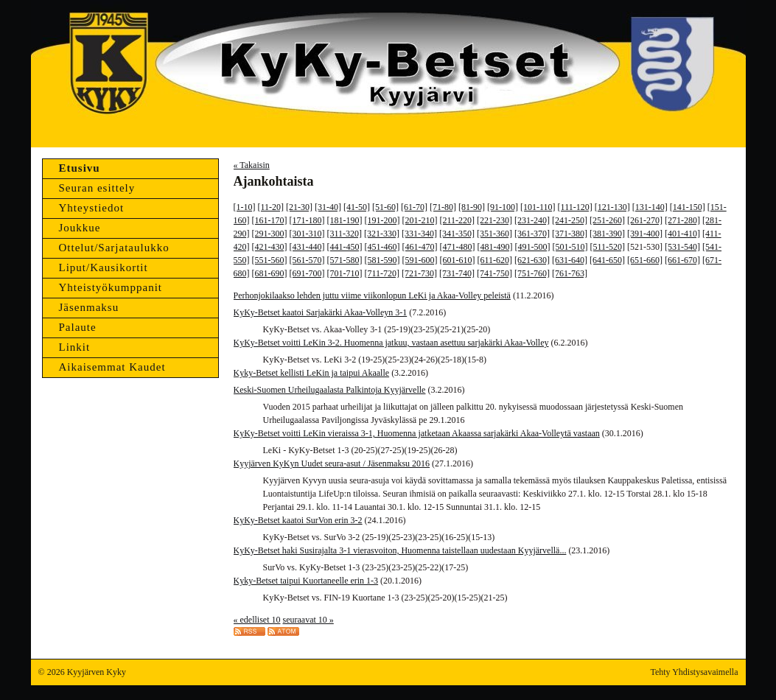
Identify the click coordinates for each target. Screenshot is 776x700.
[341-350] (457, 234)
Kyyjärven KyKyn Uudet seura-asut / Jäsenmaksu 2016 (332, 463)
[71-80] (443, 207)
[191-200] (382, 220)
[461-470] (420, 247)
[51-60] (385, 207)
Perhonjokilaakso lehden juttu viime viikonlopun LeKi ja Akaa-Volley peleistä (372, 295)
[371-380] (570, 234)
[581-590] (382, 260)
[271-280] (682, 220)
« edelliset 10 (257, 620)
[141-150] (688, 207)
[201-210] (420, 220)
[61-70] (414, 207)
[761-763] (570, 273)
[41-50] (357, 207)
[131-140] (650, 207)
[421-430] (270, 247)
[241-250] (570, 220)
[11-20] (271, 207)
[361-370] (532, 234)
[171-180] (307, 220)
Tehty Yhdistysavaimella (694, 672)
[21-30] (299, 207)
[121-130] (612, 207)
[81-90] (472, 207)
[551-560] (270, 260)
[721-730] (419, 273)
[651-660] (645, 260)
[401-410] (682, 234)
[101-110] (538, 207)
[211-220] (458, 220)
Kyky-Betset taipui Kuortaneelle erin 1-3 (306, 581)
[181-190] (345, 220)
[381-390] (607, 234)
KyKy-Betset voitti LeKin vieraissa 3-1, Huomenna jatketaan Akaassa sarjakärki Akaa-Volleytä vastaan (417, 433)
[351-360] (494, 234)
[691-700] (307, 273)
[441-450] (345, 247)
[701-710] (345, 273)
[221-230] (494, 220)
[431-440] (307, 247)
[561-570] (307, 260)
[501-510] (570, 247)
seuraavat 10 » (308, 620)
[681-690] (270, 273)
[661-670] (682, 260)
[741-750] (494, 273)
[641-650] (607, 260)
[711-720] (382, 273)
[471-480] (458, 247)
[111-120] (575, 207)
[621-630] (532, 260)
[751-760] (532, 273)
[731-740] (457, 273)
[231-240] (532, 220)
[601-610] (458, 260)
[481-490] (495, 247)
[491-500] (533, 247)
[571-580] (345, 260)
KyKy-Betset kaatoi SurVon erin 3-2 (298, 520)
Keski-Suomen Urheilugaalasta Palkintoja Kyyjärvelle (330, 390)
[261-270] (645, 220)
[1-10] (245, 207)
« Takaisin (252, 165)
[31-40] (328, 207)
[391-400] (645, 234)
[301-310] (307, 234)
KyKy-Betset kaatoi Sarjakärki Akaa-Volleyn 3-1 (321, 312)
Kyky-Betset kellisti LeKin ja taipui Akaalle (312, 373)
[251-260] (607, 220)
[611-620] (495, 260)
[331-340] (419, 234)
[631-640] (570, 260)
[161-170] (270, 220)
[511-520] (608, 247)
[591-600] (420, 260)
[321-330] (382, 234)
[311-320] (345, 234)
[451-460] (382, 247)
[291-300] (270, 234)
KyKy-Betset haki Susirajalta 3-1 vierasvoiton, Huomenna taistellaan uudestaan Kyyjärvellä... (400, 550)
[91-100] (503, 207)
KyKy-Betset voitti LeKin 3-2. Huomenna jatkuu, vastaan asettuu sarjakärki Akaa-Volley (391, 343)
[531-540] (682, 247)
